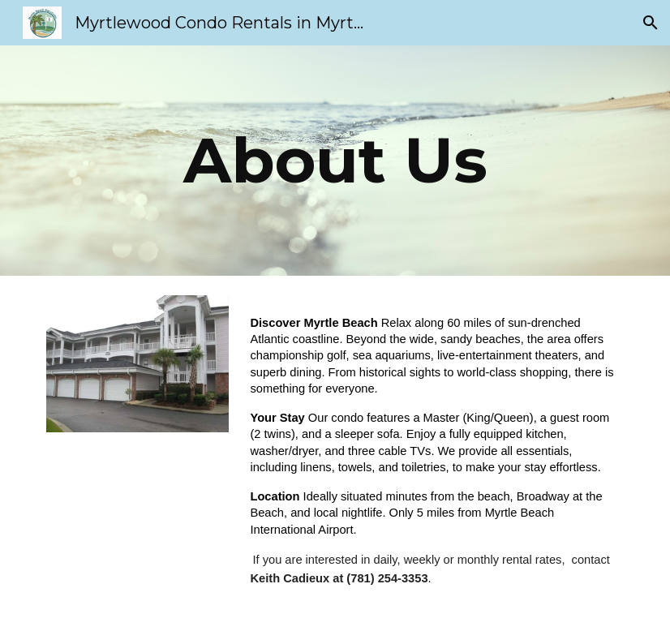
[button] (651, 23)
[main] (335, 161)
